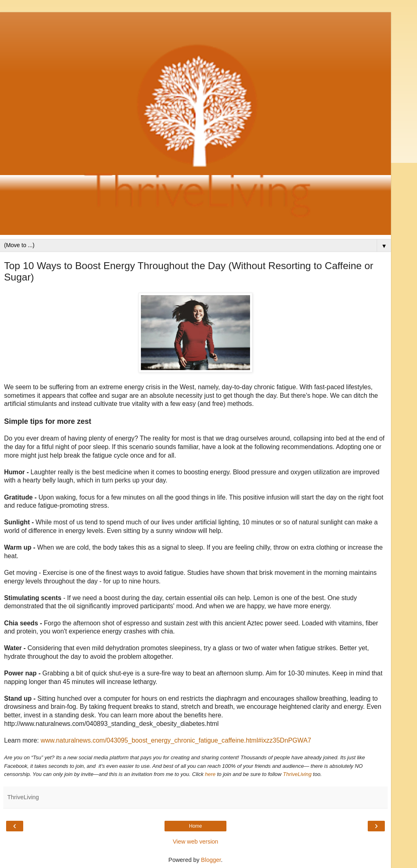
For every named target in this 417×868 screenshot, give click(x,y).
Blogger (211, 860)
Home (195, 826)
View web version (195, 842)
